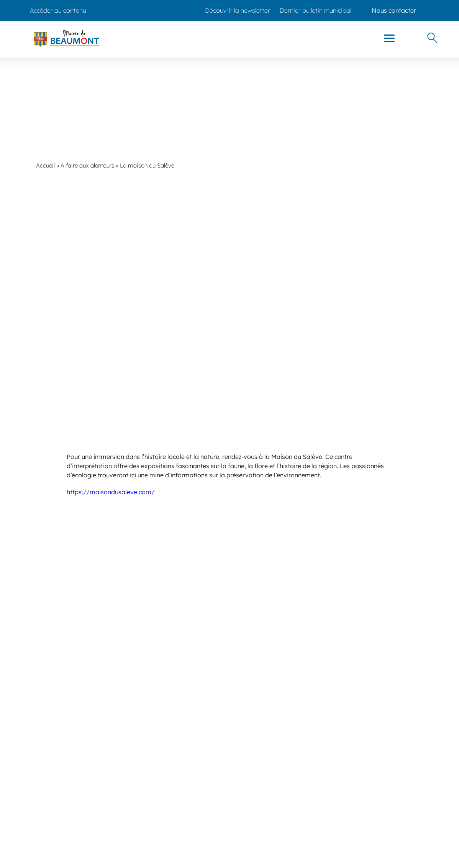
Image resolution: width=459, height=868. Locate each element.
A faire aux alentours (87, 165)
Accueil (45, 165)
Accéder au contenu (58, 10)
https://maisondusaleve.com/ (111, 492)
